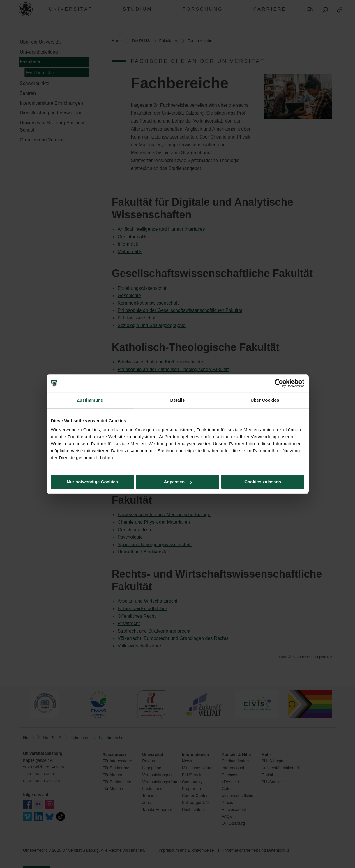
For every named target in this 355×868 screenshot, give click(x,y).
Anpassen (178, 482)
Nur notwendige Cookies (92, 482)
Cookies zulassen (263, 482)
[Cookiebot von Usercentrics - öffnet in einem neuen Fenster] (279, 383)
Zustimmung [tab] (90, 400)
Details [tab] (178, 400)
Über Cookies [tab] (265, 400)
